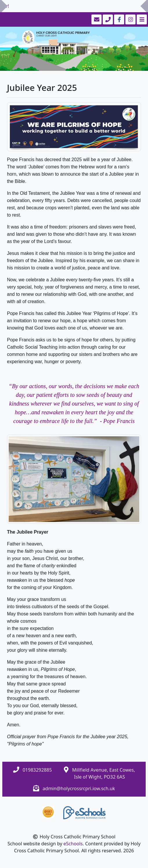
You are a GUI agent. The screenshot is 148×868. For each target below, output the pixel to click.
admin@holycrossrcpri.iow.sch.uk (79, 788)
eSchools (73, 844)
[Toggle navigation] (141, 19)
